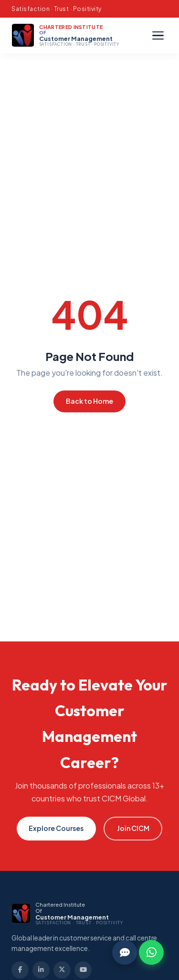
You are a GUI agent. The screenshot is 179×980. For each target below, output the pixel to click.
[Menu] (158, 36)
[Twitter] (62, 970)
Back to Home (89, 401)
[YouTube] (83, 970)
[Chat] (125, 952)
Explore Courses (56, 828)
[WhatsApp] (151, 952)
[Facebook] (20, 970)
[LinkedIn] (41, 970)
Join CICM (133, 828)
